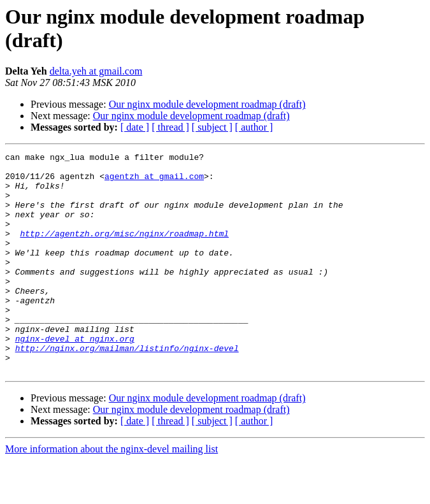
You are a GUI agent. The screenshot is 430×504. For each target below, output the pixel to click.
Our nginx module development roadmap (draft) (207, 104)
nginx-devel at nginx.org (75, 377)
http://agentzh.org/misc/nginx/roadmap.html (124, 250)
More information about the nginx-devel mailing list (111, 493)
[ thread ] (170, 127)
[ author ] (254, 127)
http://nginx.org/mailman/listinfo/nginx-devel (127, 388)
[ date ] (135, 127)
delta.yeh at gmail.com (96, 71)
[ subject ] (212, 127)
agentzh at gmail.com (154, 182)
